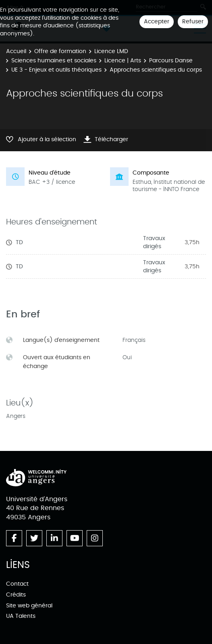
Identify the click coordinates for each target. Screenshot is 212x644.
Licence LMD (111, 51)
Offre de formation (60, 51)
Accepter (157, 22)
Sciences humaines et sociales (54, 61)
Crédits (16, 595)
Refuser (193, 22)
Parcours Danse (171, 61)
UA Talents (21, 616)
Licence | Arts (123, 61)
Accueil (16, 51)
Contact (17, 584)
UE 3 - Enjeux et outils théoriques (56, 70)
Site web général (29, 606)
